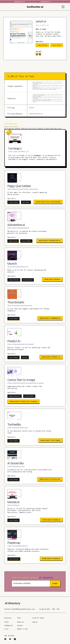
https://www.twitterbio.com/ (18, 427)
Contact (20, 625)
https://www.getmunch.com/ (18, 267)
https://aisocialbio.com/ (16, 466)
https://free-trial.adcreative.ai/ (18, 228)
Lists (6, 629)
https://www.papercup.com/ (18, 546)
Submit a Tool (22, 629)
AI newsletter (46, 578)
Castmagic (19, 2)
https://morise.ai (13, 505)
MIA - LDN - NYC (53, 609)
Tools (6, 622)
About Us (20, 622)
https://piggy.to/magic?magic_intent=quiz (23, 189)
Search (35, 622)
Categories (8, 625)
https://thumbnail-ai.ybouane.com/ (20, 305)
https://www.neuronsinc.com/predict (21, 344)
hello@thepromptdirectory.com (23, 609)
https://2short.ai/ (42, 25)
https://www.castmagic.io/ (18, 151)
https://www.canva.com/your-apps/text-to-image (25, 383)
